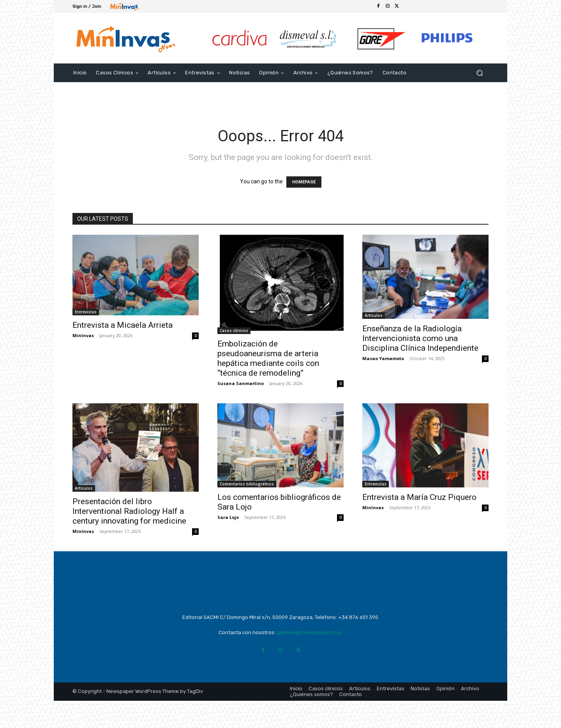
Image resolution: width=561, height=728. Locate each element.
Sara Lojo (228, 517)
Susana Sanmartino (241, 383)
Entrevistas (86, 312)
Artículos (374, 315)
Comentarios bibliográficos (247, 484)
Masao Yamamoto (383, 358)
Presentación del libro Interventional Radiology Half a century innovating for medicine (129, 511)
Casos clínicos (234, 331)
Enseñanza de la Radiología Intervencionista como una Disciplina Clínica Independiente (420, 338)
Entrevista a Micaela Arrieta (123, 325)
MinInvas (83, 335)
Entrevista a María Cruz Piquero (419, 497)
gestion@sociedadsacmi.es (310, 660)
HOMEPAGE (304, 182)
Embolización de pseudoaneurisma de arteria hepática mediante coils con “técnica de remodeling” (268, 358)
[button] (479, 73)
